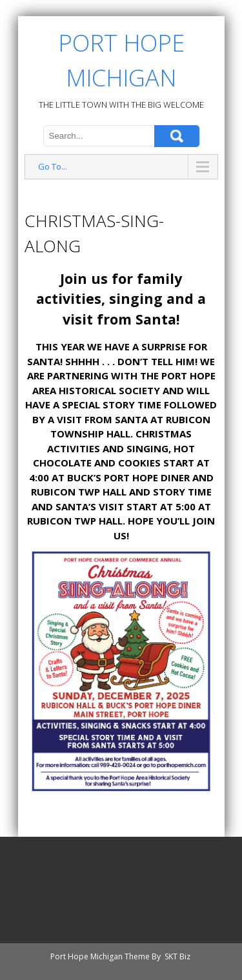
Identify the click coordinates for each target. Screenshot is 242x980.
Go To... (53, 166)
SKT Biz (177, 956)
